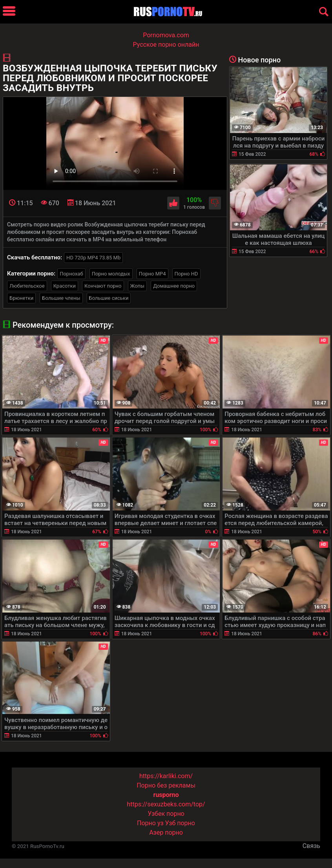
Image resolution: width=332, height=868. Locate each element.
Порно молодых (111, 274)
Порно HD (186, 274)
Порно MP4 (152, 274)
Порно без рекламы (166, 785)
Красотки (65, 286)
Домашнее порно (174, 286)
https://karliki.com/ (166, 776)
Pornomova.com (166, 35)
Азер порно (166, 832)
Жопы (138, 286)
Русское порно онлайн (166, 45)
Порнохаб (71, 274)
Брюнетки (21, 298)
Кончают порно (103, 286)
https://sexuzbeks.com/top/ (166, 804)
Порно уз (150, 823)
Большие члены (61, 298)
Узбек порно (166, 814)
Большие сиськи (109, 298)
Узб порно (180, 823)
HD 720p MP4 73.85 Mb (93, 258)
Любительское (27, 286)
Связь (311, 846)
